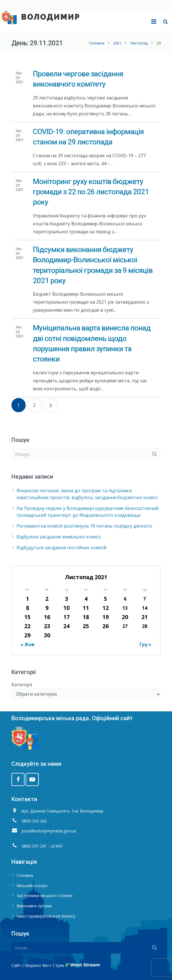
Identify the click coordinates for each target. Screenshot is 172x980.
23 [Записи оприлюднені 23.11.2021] (47, 626)
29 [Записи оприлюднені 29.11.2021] (27, 635)
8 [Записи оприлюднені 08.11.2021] (28, 608)
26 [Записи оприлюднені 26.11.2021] (106, 626)
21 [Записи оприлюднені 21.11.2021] (145, 617)
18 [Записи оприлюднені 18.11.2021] (86, 617)
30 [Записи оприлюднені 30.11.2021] (47, 635)
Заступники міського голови (44, 896)
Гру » (145, 644)
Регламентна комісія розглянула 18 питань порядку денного (84, 526)
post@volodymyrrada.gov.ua (49, 831)
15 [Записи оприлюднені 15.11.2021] (27, 617)
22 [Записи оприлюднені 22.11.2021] (27, 626)
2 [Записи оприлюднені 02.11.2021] (47, 599)
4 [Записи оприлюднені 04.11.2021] (86, 599)
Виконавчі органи (34, 906)
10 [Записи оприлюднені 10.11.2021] (66, 608)
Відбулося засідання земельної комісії (58, 537)
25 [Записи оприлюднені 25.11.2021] (86, 626)
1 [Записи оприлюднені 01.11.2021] (28, 599)
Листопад (139, 43)
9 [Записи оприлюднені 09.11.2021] (47, 608)
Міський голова (32, 886)
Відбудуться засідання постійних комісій (61, 548)
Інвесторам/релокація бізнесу (46, 916)
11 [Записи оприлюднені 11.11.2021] (86, 608)
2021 (117, 43)
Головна (97, 43)
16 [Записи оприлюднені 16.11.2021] (47, 617)
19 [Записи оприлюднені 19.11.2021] (106, 617)
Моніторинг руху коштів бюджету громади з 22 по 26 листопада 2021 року (91, 192)
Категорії (22, 685)
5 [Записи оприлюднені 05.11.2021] (105, 599)
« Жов (28, 644)
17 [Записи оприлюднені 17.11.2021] (66, 617)
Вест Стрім (53, 965)
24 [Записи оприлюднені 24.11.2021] (66, 626)
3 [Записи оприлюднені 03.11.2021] (67, 599)
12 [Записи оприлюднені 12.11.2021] (106, 608)
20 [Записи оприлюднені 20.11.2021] (125, 617)
